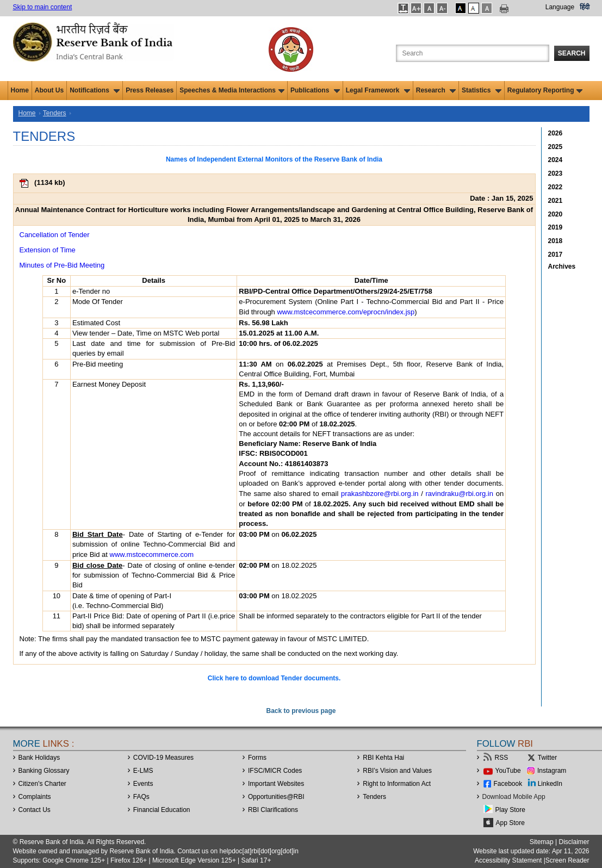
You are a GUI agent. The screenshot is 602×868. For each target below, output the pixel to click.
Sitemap (542, 842)
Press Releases (150, 90)
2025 (556, 147)
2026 (556, 133)
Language (560, 7)
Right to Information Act (397, 784)
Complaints (35, 797)
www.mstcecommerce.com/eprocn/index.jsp (346, 312)
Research (436, 90)
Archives (562, 266)
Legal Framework (378, 90)
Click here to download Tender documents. (274, 678)
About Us (49, 90)
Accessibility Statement (508, 860)
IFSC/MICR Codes (275, 771)
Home (20, 90)
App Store (510, 823)
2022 (556, 187)
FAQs (141, 797)
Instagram (552, 771)
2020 (556, 214)
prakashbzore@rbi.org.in (380, 494)
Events (143, 784)
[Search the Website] (473, 53)
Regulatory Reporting (545, 90)
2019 (556, 227)
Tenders (55, 113)
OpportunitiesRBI (276, 797)
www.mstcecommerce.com (152, 554)
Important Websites (276, 784)
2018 (556, 241)
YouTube (508, 771)
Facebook (508, 784)
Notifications (95, 90)
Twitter (547, 758)
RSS (502, 758)
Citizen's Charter (42, 784)
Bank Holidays (39, 758)
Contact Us (35, 810)
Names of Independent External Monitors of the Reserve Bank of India (274, 159)
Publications (315, 90)
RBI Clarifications (273, 810)
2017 (556, 255)
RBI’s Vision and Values (397, 771)
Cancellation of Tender (55, 235)
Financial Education (162, 810)
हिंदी (585, 7)
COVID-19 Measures (163, 758)
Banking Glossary (44, 771)
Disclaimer (574, 842)
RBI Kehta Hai (383, 758)
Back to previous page (301, 711)
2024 (556, 160)
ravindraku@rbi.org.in (460, 494)
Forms (257, 758)
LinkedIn (550, 784)
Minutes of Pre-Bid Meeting (62, 265)
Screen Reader (567, 860)
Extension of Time (48, 250)
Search (572, 53)
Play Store (510, 810)
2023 (556, 173)
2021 (556, 201)
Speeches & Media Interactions (232, 90)
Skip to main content (43, 7)
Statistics (482, 90)
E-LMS (143, 771)
